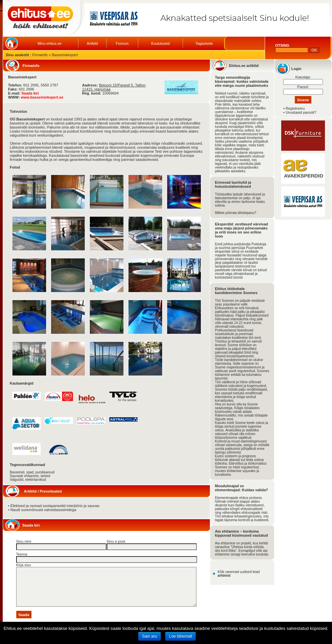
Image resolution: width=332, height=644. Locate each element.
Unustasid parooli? (301, 112)
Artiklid (92, 43)
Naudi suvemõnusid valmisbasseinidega (43, 510)
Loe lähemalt (180, 636)
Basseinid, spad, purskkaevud (32, 472)
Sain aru (150, 636)
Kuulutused (160, 43)
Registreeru (295, 108)
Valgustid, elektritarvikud (28, 480)
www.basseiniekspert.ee (42, 97)
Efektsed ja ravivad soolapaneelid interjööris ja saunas (55, 506)
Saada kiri (30, 93)
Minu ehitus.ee (50, 43)
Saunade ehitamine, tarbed (30, 476)
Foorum (122, 43)
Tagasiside (204, 43)
